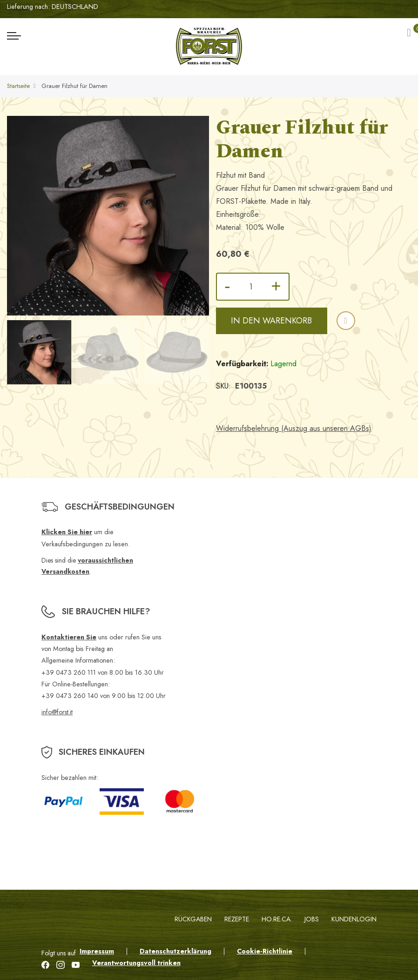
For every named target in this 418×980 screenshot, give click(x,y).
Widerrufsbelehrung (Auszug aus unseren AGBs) (294, 428)
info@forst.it (57, 712)
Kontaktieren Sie (69, 637)
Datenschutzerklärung (175, 951)
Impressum (97, 951)
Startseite (18, 86)
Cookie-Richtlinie (265, 951)
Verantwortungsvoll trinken (136, 963)
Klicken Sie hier (67, 532)
